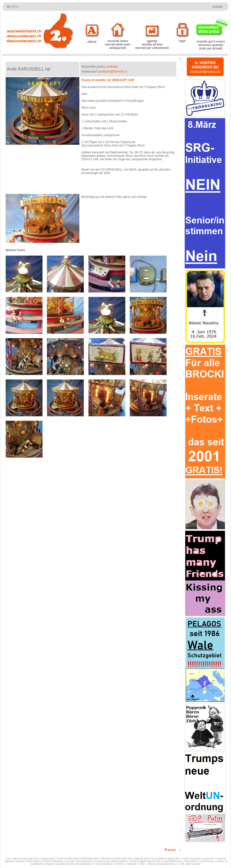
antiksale (112, 67)
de (8, 7)
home (173, 850)
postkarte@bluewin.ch (113, 72)
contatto (218, 7)
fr (13, 7)
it (17, 7)
